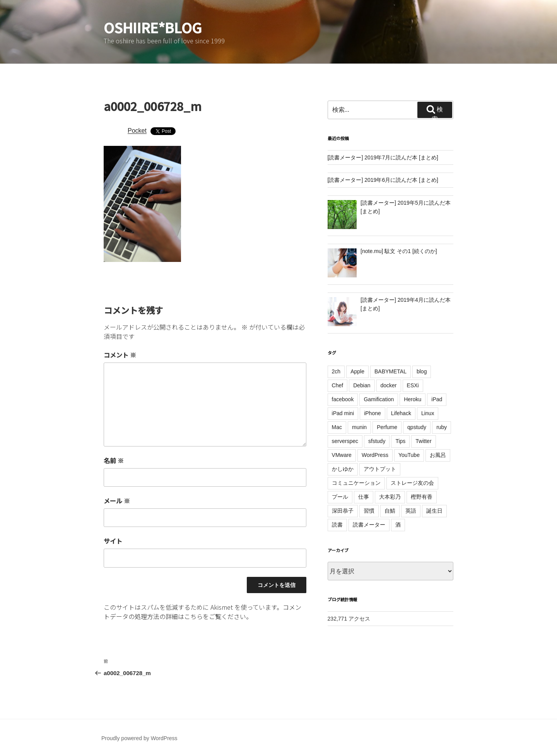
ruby (442, 427)
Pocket (137, 131)
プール (340, 497)
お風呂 (438, 455)
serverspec (345, 441)
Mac (337, 427)
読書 (337, 525)
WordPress (375, 455)
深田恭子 (343, 511)
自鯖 (390, 511)
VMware (342, 455)
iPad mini (343, 413)
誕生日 (434, 511)
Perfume (387, 427)
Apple (357, 371)
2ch (336, 371)
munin (359, 427)
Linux (428, 413)
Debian (362, 385)
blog (422, 371)
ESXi (413, 385)
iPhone (372, 413)
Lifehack (401, 413)
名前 (114, 460)
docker (389, 385)
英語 (411, 511)
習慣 (369, 511)
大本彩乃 (390, 497)
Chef (338, 385)
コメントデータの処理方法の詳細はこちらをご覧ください (202, 612)
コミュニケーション (356, 483)
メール (117, 501)
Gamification (379, 399)
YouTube (409, 455)
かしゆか (343, 469)
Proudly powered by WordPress (139, 738)
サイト (113, 541)
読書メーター (369, 525)
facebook (343, 399)
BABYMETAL (390, 371)
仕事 (364, 497)
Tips (400, 441)
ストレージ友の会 (412, 483)
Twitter (423, 441)
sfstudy (377, 441)
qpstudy (417, 427)
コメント (120, 355)
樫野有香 (422, 497)
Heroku (413, 399)
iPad (437, 399)
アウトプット (380, 469)
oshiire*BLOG (153, 27)
